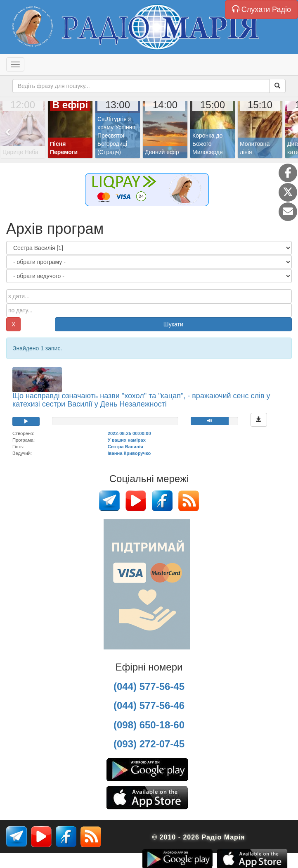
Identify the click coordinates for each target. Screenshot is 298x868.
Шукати (173, 324)
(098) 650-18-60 (149, 725)
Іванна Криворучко (129, 453)
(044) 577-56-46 (149, 705)
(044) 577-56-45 (149, 686)
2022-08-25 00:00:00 (129, 433)
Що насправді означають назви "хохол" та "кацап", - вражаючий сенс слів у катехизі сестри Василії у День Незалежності (141, 400)
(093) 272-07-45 (149, 744)
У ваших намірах (127, 440)
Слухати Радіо (261, 9)
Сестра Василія (125, 447)
